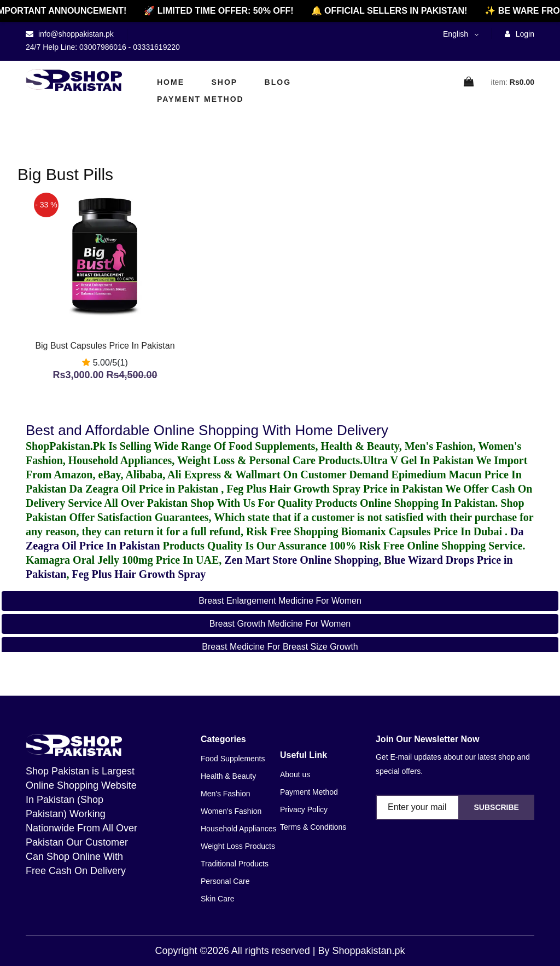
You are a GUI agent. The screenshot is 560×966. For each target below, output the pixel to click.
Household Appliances (239, 829)
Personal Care (225, 881)
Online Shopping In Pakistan (426, 503)
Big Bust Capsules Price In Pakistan (105, 346)
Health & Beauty (228, 776)
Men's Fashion (226, 794)
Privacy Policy (304, 809)
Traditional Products (235, 864)
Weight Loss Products (238, 846)
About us (295, 774)
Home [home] (171, 82)
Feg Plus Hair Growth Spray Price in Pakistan (334, 489)
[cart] (469, 82)
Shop (224, 82)
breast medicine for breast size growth (280, 647)
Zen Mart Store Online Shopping (301, 560)
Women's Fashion (231, 811)
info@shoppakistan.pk (75, 34)
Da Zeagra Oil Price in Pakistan (145, 489)
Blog (278, 82)
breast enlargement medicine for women (280, 601)
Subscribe (496, 807)
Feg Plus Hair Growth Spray (139, 574)
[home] (74, 80)
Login (520, 34)
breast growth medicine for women (280, 624)
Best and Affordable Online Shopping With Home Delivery (207, 430)
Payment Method (200, 99)
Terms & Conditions (313, 827)
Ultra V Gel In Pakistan (418, 460)
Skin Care (217, 899)
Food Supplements (233, 759)
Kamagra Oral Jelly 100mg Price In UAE (122, 560)
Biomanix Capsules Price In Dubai (423, 531)
